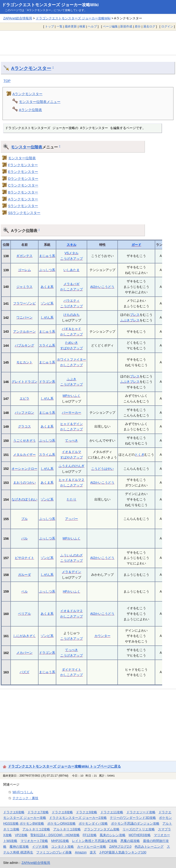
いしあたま (72, 270)
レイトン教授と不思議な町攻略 (95, 841)
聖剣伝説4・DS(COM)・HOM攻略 (55, 835)
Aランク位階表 (30, 110)
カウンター (102, 636)
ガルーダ (24, 575)
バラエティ (72, 301)
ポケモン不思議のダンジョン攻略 (135, 823)
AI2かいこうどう (102, 287)
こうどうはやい (102, 469)
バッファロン (24, 413)
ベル (24, 591)
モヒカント (24, 362)
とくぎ (140, 455)
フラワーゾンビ (24, 303)
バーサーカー (72, 413)
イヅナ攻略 (40, 847)
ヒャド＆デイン (72, 424)
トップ (49, 26)
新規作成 (126, 26)
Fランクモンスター (23, 165)
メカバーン (24, 653)
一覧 (60, 26)
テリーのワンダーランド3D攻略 (133, 818)
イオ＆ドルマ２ (72, 611)
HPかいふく (71, 591)
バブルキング (24, 345)
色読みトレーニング (149, 847)
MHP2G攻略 (60, 841)
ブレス (135, 315)
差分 (138, 26)
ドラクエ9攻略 (87, 812)
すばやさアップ (72, 348)
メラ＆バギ (72, 284)
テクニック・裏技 (25, 798)
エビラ (24, 398)
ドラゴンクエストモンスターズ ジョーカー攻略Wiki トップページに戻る (64, 766)
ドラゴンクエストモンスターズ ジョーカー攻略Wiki (50, 5)
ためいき (72, 343)
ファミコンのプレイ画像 (54, 852)
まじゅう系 (47, 256)
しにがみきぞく (24, 636)
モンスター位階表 (27, 147)
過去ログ (149, 26)
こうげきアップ (72, 259)
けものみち (72, 315)
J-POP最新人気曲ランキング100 (123, 852)
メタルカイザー (24, 455)
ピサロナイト (24, 558)
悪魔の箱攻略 (130, 841)
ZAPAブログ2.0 (120, 847)
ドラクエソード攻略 (141, 812)
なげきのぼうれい (24, 499)
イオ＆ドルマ (72, 452)
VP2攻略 (21, 835)
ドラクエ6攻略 (14, 812)
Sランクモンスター (23, 206)
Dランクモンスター (23, 179)
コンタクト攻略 (63, 847)
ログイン (167, 26)
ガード (136, 245)
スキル (72, 245)
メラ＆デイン (72, 572)
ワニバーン (24, 317)
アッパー (72, 519)
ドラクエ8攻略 (62, 812)
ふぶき (125, 320)
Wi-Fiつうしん (23, 792)
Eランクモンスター (23, 172)
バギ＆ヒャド (72, 329)
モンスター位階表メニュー (40, 102)
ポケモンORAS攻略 (61, 823)
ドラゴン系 (47, 382)
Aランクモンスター (31, 68)
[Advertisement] (88, 43)
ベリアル (24, 614)
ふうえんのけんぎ (72, 466)
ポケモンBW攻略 (32, 823)
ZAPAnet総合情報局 (18, 18)
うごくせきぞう (24, 440)
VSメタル (72, 253)
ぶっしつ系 (47, 270)
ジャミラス (24, 287)
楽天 (93, 852)
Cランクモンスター (23, 185)
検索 (82, 26)
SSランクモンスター (24, 213)
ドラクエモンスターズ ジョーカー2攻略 (78, 818)
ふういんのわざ (72, 555)
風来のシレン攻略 (113, 835)
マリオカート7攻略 (34, 841)
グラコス (24, 426)
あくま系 (47, 287)
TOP (7, 81)
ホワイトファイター (72, 359)
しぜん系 (47, 317)
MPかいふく (72, 396)
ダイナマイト (72, 669)
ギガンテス (24, 256)
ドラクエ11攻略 (112, 812)
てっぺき (72, 440)
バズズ (24, 672)
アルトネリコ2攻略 (36, 829)
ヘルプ (92, 26)
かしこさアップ (72, 289)
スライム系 (47, 345)
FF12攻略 (89, 835)
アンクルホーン (24, 332)
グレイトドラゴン (24, 382)
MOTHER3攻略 (140, 835)
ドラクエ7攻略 (38, 812)
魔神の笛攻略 (19, 847)
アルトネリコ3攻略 (67, 829)
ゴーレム (24, 270)
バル (24, 538)
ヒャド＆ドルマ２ (72, 480)
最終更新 (71, 26)
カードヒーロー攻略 (92, 847)
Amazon (81, 852)
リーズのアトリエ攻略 (139, 829)
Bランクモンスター (23, 192)
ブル (24, 519)
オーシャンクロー (24, 469)
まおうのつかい (24, 482)
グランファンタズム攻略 (102, 829)
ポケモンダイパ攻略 (93, 823)
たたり (72, 499)
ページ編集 (110, 26)
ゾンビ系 (47, 303)
